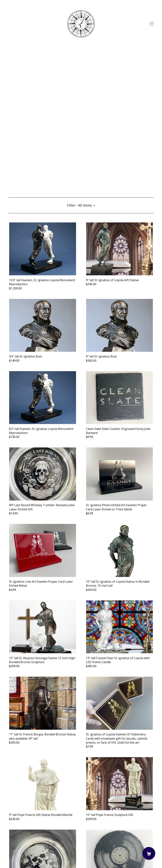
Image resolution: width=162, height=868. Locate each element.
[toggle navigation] (152, 24)
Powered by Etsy (20, 858)
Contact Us (16, 848)
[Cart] (149, 853)
